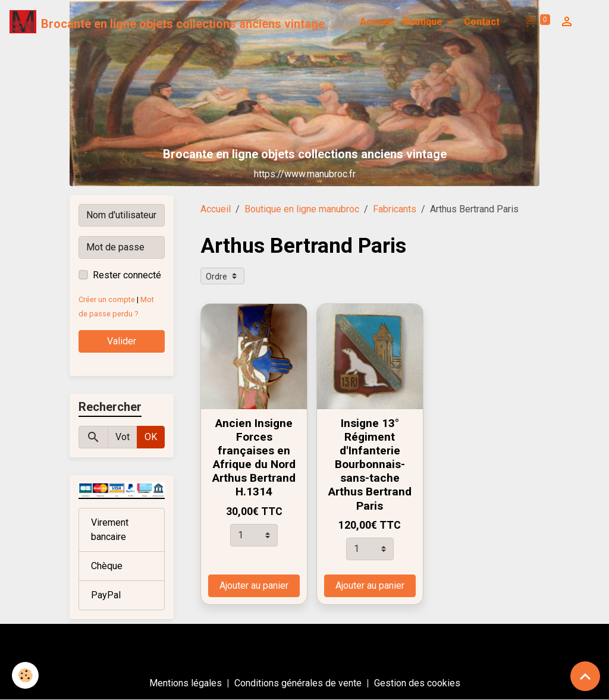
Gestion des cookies (417, 683)
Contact (482, 22)
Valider (122, 341)
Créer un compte (107, 299)
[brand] (167, 22)
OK (151, 437)
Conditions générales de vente (298, 683)
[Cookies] (25, 675)
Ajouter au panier (254, 586)
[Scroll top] (585, 676)
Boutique (424, 22)
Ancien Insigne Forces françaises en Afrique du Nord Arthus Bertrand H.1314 (254, 457)
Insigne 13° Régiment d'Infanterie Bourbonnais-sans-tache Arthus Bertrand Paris (370, 464)
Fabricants (395, 209)
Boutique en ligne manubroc (302, 209)
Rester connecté (127, 275)
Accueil (376, 22)
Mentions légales (186, 683)
